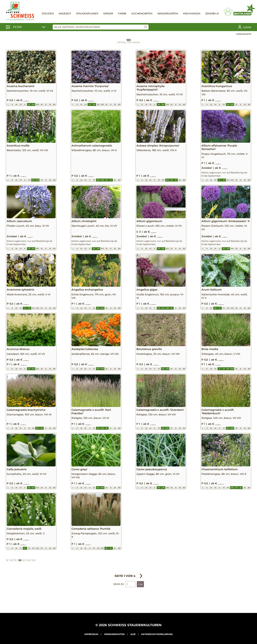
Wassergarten (168, 14)
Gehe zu (119, 592)
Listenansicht (244, 34)
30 (20, 569)
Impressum (91, 634)
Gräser (108, 14)
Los (140, 592)
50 (24, 569)
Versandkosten (114, 634)
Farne (122, 14)
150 (34, 569)
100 (28, 569)
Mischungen (192, 14)
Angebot (65, 14)
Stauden (48, 14)
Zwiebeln (212, 14)
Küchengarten (142, 14)
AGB (133, 634)
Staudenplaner (87, 14)
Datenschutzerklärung (157, 634)
